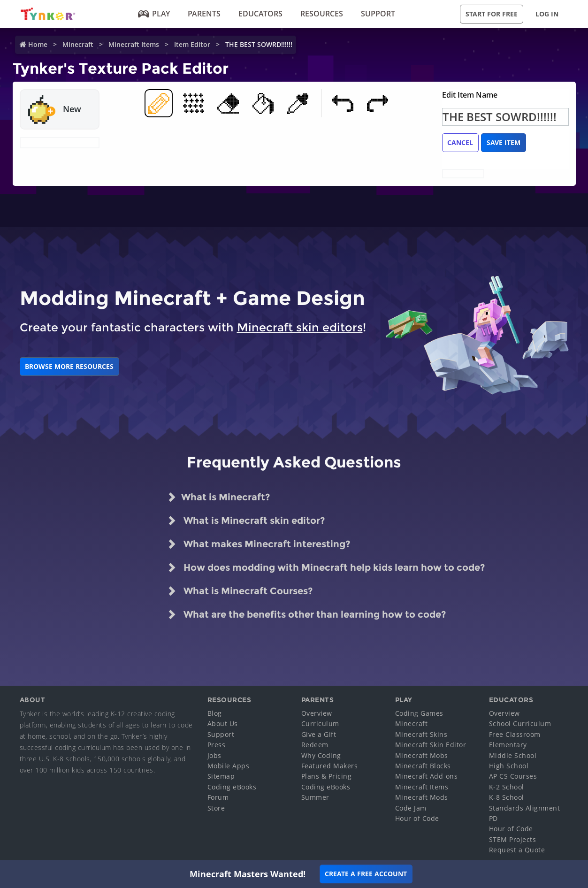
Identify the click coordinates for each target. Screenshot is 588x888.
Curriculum (320, 723)
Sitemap (221, 776)
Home (38, 44)
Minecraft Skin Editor (431, 745)
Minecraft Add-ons (427, 776)
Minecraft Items (134, 44)
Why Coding (321, 755)
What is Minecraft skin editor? (246, 521)
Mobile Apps (229, 766)
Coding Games (419, 713)
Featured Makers (330, 766)
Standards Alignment (525, 808)
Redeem (315, 745)
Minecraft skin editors (300, 327)
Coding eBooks (232, 787)
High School (509, 766)
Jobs (214, 755)
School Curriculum (520, 723)
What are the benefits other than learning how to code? (306, 614)
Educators (260, 14)
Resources (322, 14)
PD (493, 818)
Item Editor (192, 44)
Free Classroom (515, 734)
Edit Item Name (470, 95)
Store (216, 808)
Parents (204, 14)
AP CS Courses (513, 776)
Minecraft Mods (422, 797)
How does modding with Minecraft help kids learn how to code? (326, 567)
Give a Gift (319, 734)
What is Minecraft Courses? (240, 591)
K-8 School (507, 797)
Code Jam (411, 808)
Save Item (504, 142)
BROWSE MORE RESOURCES (69, 366)
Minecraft (78, 44)
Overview (317, 713)
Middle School (513, 755)
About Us (223, 723)
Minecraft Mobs (422, 755)
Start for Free (492, 14)
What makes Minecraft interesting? (259, 544)
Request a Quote (517, 850)
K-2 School (507, 787)
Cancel (460, 142)
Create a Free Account (366, 874)
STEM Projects (513, 839)
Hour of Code (417, 818)
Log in (547, 14)
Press (217, 745)
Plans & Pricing (327, 776)
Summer (315, 797)
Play (154, 14)
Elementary (508, 745)
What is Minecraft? (218, 497)
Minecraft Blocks (423, 766)
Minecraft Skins (421, 734)
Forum (218, 797)
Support (378, 14)
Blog (215, 713)
